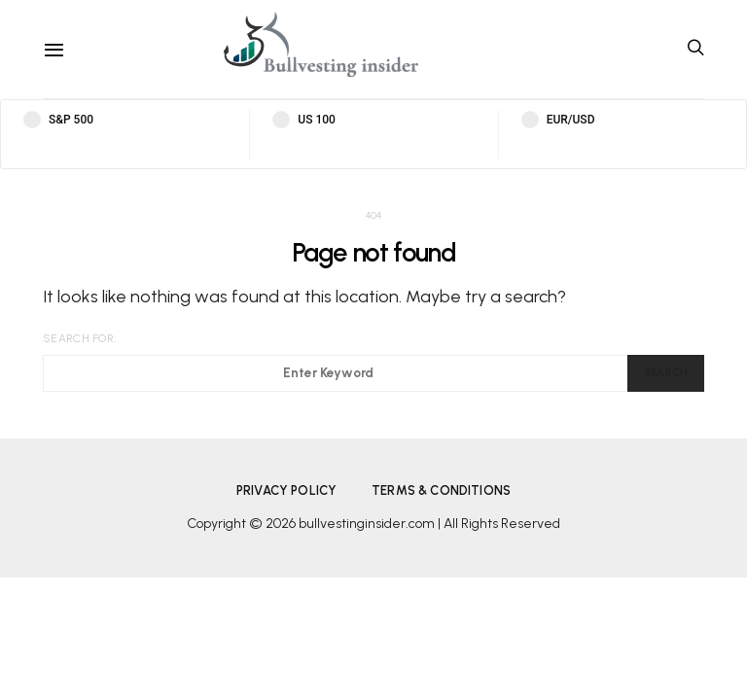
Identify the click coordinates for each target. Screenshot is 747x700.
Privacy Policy (286, 490)
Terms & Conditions (441, 490)
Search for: (79, 338)
